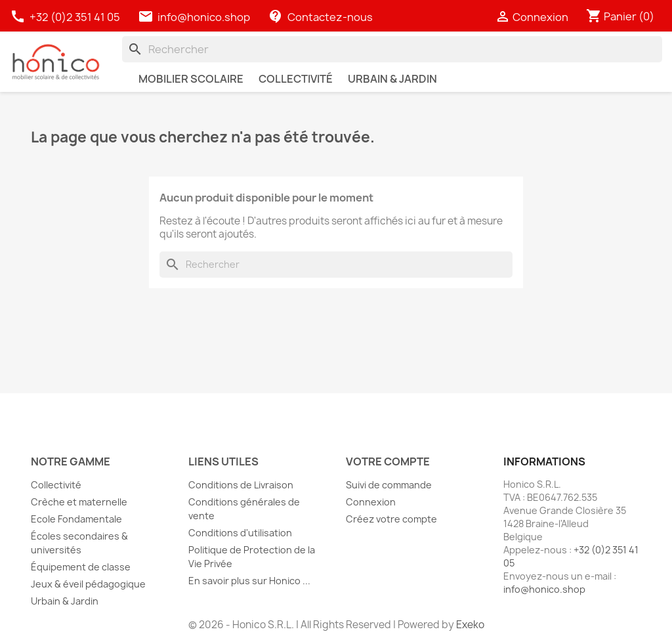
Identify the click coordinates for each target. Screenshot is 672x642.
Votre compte (388, 461)
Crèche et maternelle (79, 502)
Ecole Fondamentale (76, 519)
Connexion (371, 502)
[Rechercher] (392, 49)
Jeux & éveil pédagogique (88, 584)
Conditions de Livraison (241, 485)
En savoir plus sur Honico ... (249, 581)
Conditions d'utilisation (240, 533)
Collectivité (56, 485)
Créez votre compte (391, 519)
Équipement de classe (81, 567)
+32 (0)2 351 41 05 (66, 17)
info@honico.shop (204, 17)
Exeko (470, 625)
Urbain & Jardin (65, 601)
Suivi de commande (389, 485)
